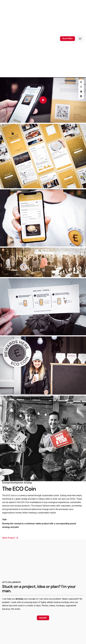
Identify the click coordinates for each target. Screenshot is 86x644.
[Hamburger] (80, 39)
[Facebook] (81, 82)
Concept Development (13, 483)
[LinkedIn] (81, 96)
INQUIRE (43, 618)
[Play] (43, 100)
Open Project (10, 538)
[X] (81, 87)
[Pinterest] (81, 92)
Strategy (28, 483)
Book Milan (67, 39)
